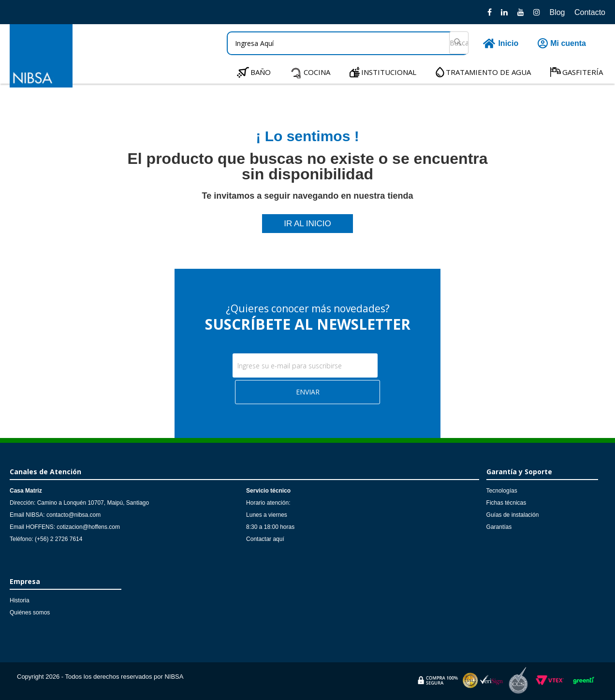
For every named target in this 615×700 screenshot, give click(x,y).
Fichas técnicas (506, 503)
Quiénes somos (30, 612)
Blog (557, 12)
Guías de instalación (513, 515)
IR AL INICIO (307, 224)
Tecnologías (502, 491)
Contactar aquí (265, 539)
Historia (20, 600)
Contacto (590, 12)
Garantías (499, 527)
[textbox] (348, 43)
